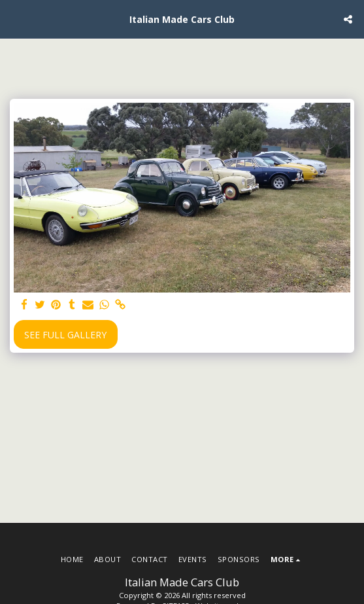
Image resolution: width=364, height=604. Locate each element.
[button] (14, 19)
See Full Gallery (65, 335)
